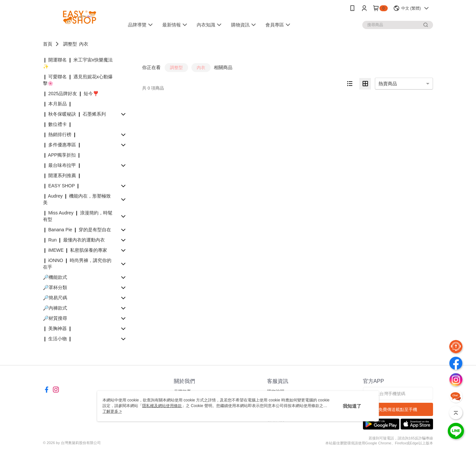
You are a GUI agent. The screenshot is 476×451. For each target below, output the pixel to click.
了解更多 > (112, 411)
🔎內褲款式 (55, 308)
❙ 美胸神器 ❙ (58, 328)
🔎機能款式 (55, 277)
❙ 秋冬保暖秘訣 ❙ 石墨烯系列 (74, 114)
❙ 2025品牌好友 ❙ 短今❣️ (71, 94)
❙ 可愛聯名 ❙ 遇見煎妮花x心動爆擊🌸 (78, 80)
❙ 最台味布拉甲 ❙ (62, 165)
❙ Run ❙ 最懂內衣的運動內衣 (74, 240)
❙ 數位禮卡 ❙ (58, 124)
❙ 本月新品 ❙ (58, 104)
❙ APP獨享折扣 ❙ (62, 155)
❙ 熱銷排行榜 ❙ (60, 134)
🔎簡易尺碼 (55, 298)
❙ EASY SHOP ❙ (61, 186)
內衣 (84, 44)
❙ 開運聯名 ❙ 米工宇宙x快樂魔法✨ (78, 63)
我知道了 (352, 406)
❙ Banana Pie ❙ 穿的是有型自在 (77, 230)
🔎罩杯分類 (55, 287)
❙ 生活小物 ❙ (58, 339)
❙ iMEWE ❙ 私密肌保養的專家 (75, 250)
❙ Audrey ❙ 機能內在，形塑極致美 (77, 199)
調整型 (70, 44)
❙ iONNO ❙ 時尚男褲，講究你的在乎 (77, 264)
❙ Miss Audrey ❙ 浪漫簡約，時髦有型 (78, 216)
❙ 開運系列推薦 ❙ (62, 175)
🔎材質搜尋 (55, 318)
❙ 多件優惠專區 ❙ (62, 145)
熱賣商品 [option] (388, 84)
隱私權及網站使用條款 (162, 406)
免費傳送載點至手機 (398, 410)
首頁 (48, 44)
